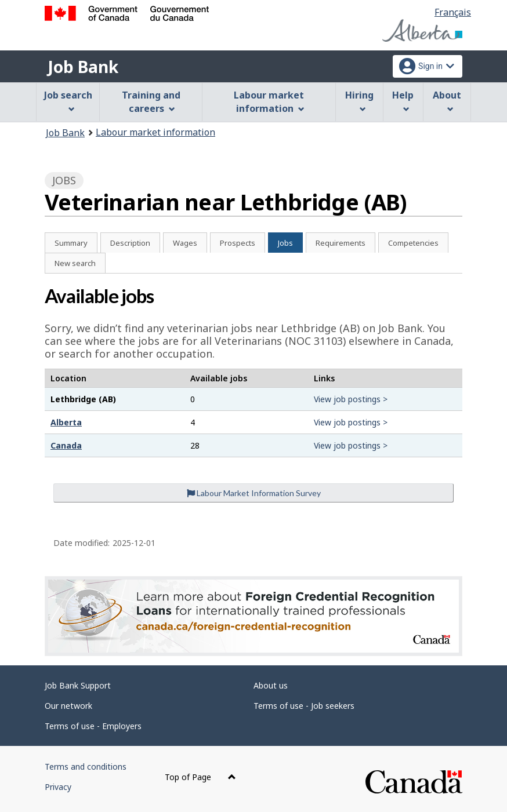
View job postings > (351, 399)
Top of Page (200, 777)
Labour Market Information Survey (254, 493)
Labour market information (155, 132)
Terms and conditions (86, 767)
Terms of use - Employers (93, 726)
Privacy (58, 787)
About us (271, 685)
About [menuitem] (447, 101)
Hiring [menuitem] (359, 101)
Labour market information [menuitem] (269, 102)
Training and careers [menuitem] (151, 102)
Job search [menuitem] (68, 101)
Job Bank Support (78, 685)
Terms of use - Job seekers (304, 706)
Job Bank (83, 67)
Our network (68, 706)
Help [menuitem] (403, 101)
